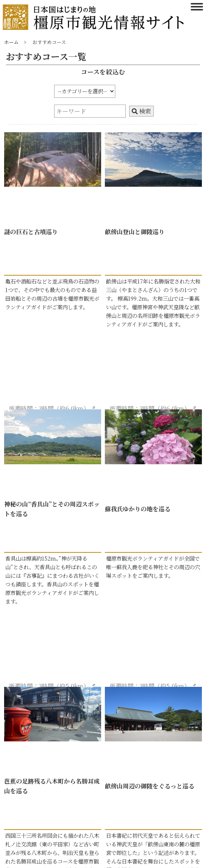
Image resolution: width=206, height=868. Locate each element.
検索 (141, 111)
